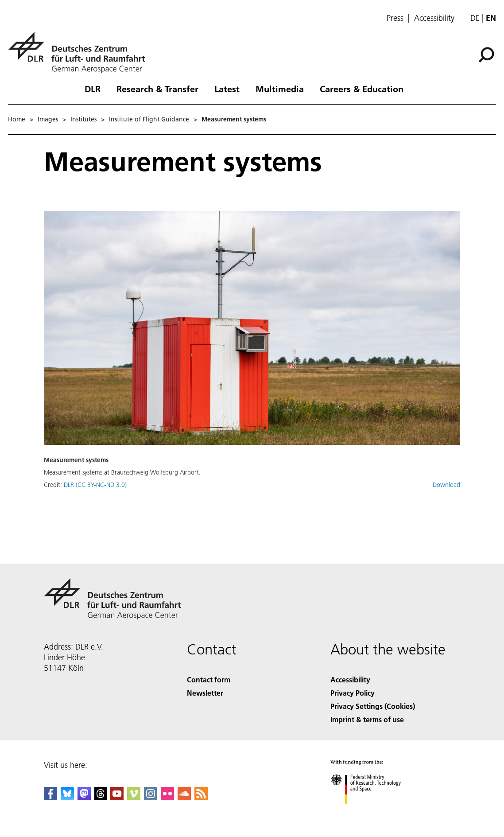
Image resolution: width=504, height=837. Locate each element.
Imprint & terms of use (367, 719)
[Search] (486, 55)
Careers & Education (362, 89)
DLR (93, 89)
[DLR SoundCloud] (184, 797)
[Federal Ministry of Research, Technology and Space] (374, 812)
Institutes (83, 119)
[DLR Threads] (101, 797)
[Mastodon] (84, 797)
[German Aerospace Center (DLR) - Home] (80, 53)
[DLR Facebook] (50, 797)
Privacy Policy (353, 693)
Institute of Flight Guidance (149, 119)
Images (48, 119)
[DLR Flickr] (167, 797)
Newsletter (205, 693)
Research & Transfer (157, 89)
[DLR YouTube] (117, 797)
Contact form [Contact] (209, 679)
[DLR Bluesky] (67, 797)
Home (17, 119)
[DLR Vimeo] (134, 797)
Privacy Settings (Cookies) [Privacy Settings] (373, 706)
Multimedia (280, 89)
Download (446, 485)
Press (395, 18)
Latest (227, 89)
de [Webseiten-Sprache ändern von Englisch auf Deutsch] (475, 18)
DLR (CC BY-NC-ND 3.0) (95, 485)
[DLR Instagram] (151, 797)
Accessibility (434, 18)
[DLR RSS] (201, 797)
